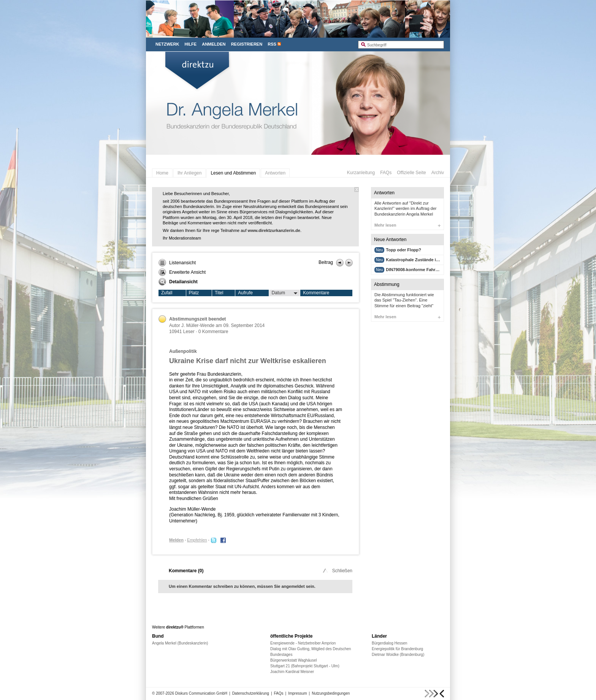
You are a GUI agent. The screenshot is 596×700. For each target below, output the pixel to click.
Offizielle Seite (411, 173)
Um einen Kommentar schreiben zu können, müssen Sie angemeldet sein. (242, 586)
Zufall (167, 293)
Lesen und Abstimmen (233, 173)
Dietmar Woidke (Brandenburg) (398, 655)
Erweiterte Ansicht (182, 272)
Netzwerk (167, 44)
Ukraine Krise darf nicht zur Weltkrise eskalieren (248, 361)
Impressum (297, 693)
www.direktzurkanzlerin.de (274, 230)
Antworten (275, 173)
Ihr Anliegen (189, 173)
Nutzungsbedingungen (331, 693)
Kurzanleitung (361, 173)
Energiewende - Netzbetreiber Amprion (303, 643)
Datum (285, 293)
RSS (272, 44)
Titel (219, 293)
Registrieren (247, 44)
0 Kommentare (213, 332)
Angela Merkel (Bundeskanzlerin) (180, 643)
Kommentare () (186, 571)
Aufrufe (245, 293)
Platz (194, 293)
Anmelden (214, 44)
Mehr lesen (407, 225)
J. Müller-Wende (198, 325)
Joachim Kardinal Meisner (292, 672)
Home (162, 173)
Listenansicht (177, 263)
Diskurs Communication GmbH (201, 693)
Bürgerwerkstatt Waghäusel (293, 660)
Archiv (438, 173)
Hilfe (190, 44)
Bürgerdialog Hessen (389, 643)
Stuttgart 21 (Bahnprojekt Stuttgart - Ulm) (305, 666)
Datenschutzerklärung (251, 693)
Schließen (337, 571)
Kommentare (316, 293)
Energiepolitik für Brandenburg (397, 649)
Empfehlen (197, 540)
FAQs (386, 173)
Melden (176, 540)
